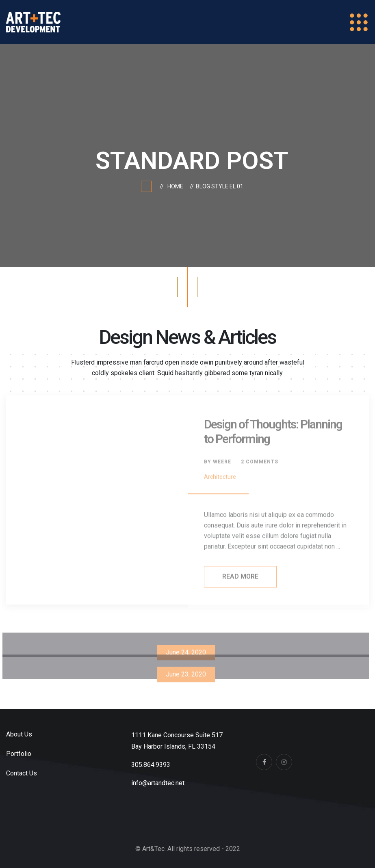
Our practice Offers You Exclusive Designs (186, 698)
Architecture (220, 479)
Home (177, 186)
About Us (19, 734)
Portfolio (19, 754)
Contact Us (22, 773)
